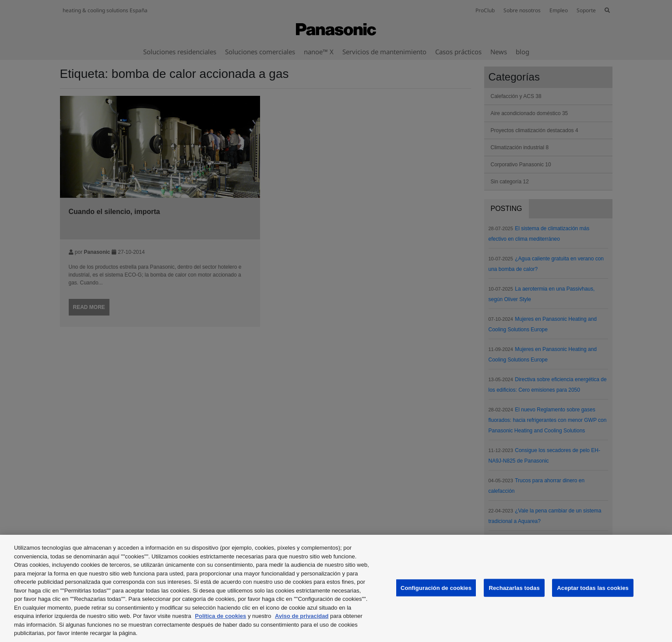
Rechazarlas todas (514, 588)
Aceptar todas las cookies (593, 588)
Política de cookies (220, 616)
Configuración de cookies (436, 588)
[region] (336, 588)
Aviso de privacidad (302, 616)
